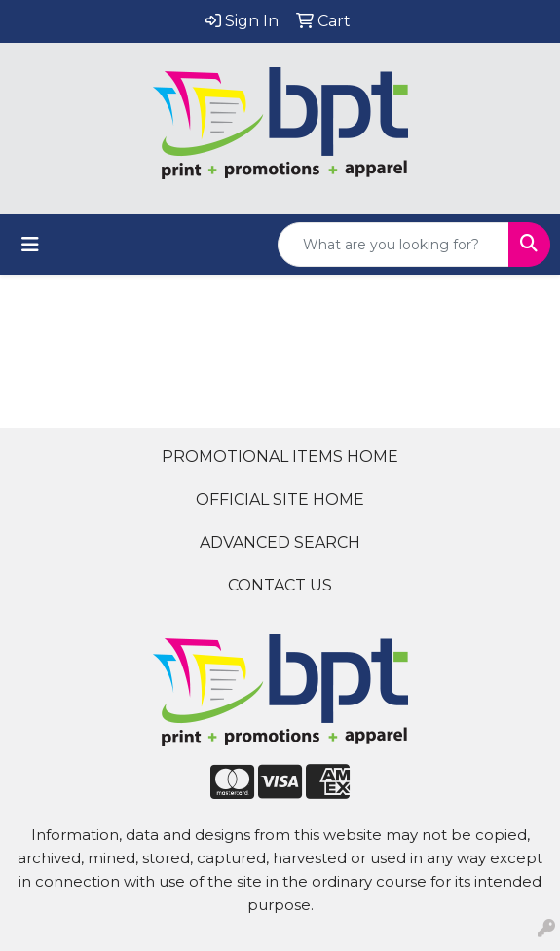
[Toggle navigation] (30, 245)
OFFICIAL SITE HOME (280, 499)
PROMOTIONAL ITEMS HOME (280, 456)
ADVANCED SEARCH (280, 542)
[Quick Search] (393, 245)
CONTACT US (280, 585)
